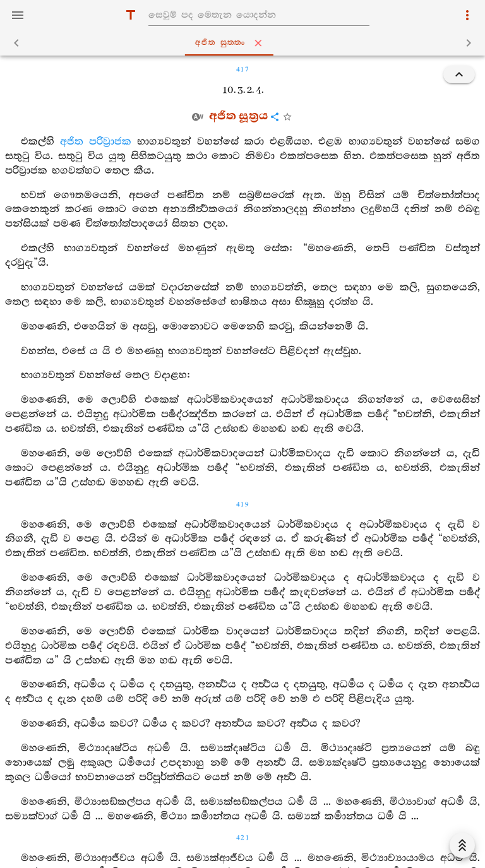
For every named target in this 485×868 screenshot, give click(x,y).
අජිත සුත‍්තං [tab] (245, 43)
